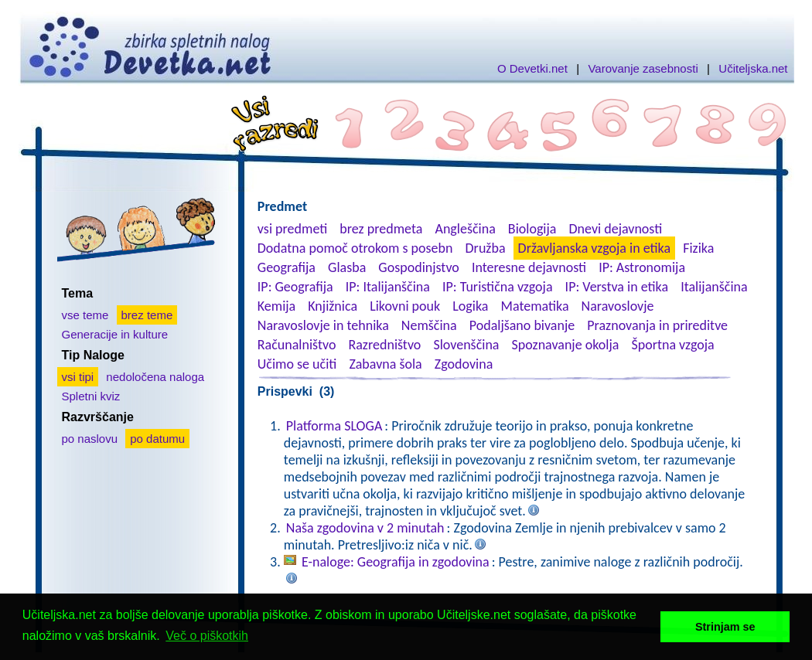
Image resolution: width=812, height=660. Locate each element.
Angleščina (465, 229)
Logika (470, 306)
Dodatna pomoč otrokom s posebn (355, 248)
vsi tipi (78, 377)
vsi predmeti (292, 229)
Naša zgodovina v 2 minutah (365, 528)
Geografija (287, 267)
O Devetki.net (532, 68)
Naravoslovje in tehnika (323, 325)
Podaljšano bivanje (522, 325)
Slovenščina (466, 345)
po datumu (157, 439)
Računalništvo (297, 345)
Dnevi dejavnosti (616, 229)
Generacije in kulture (115, 334)
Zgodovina (464, 364)
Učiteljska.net (753, 68)
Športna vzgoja (672, 345)
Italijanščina (714, 287)
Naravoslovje (618, 306)
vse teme (85, 315)
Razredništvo (384, 345)
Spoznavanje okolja (566, 345)
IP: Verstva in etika (617, 287)
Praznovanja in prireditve (657, 325)
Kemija (276, 306)
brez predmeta (381, 229)
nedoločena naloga (155, 377)
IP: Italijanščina (388, 287)
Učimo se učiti (297, 364)
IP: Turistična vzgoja (498, 287)
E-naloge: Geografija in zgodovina (396, 562)
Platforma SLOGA (334, 426)
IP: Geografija (295, 287)
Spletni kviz (91, 396)
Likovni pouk (405, 306)
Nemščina (429, 325)
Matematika (535, 306)
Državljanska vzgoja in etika (594, 248)
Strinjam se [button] (725, 627)
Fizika (698, 248)
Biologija (532, 229)
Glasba (347, 267)
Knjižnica (333, 306)
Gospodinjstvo (419, 267)
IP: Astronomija (642, 267)
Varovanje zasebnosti (643, 68)
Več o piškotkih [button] (207, 636)
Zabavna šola (385, 364)
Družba (486, 248)
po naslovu (90, 439)
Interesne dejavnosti (529, 267)
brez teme (147, 315)
